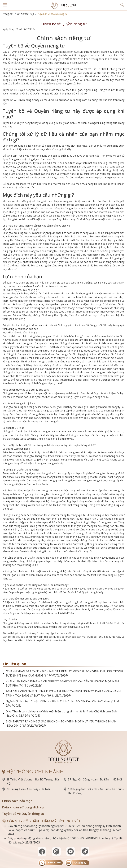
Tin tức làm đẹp (25, 14)
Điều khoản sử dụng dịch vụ (23, 807)
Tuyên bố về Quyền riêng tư (23, 814)
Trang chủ (8, 14)
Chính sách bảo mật (17, 801)
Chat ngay (80, 863)
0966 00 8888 (55, 862)
